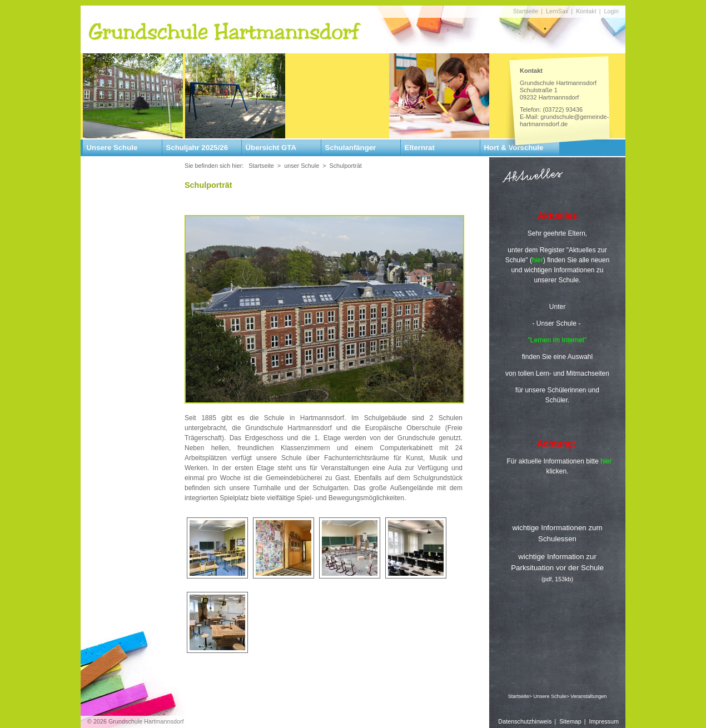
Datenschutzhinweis (525, 721)
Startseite (526, 11)
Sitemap (570, 721)
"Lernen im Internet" (558, 340)
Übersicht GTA (271, 148)
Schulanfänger (351, 148)
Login (611, 11)
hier (606, 461)
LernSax (557, 11)
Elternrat (420, 148)
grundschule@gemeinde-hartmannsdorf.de (564, 120)
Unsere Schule (112, 148)
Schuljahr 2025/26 (197, 148)
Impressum (604, 721)
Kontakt (586, 11)
